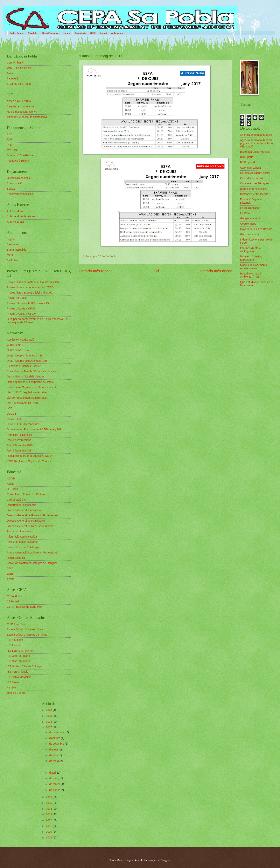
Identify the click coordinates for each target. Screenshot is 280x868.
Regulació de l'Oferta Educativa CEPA (29, 456)
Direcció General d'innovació (24, 510)
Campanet (13, 244)
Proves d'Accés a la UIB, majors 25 (28, 303)
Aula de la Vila (15, 222)
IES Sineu (13, 682)
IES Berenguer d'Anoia (20, 651)
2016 (49, 797)
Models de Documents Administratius (253, 267)
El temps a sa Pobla (19, 84)
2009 (49, 838)
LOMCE (12, 414)
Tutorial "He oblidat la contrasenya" (28, 117)
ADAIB (11, 479)
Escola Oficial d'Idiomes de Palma (27, 635)
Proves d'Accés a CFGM (21, 314)
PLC (9, 145)
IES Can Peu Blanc (18, 656)
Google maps (248, 224)
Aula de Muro (15, 211)
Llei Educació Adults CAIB (22, 403)
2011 (49, 826)
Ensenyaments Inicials (20, 194)
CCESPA (12, 150)
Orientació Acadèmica (20, 156)
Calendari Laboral (251, 168)
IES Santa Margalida (19, 677)
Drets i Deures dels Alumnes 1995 (27, 361)
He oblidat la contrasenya (22, 112)
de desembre (57, 732)
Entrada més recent (95, 271)
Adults (10, 484)
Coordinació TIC (16, 500)
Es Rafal (245, 213)
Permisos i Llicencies (19, 435)
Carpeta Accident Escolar (255, 173)
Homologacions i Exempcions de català (30, 382)
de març (54, 778)
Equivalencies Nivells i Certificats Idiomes (31, 371)
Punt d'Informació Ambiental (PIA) (251, 275)
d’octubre (55, 738)
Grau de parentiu (250, 234)
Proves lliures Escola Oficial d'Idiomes (29, 293)
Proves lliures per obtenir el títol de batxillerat (34, 282)
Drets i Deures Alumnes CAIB (24, 356)
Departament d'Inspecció (22, 505)
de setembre (57, 744)
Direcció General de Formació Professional (32, 515)
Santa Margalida (17, 250)
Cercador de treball (252, 178)
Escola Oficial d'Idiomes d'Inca (25, 630)
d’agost (54, 750)
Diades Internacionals (253, 189)
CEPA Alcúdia (15, 596)
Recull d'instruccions (19, 440)
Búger (10, 239)
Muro (10, 255)
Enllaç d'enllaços (250, 208)
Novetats (32, 33)
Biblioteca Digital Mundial (255, 152)
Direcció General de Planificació (26, 521)
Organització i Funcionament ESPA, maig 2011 (35, 429)
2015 (49, 803)
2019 (49, 716)
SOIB (93, 33)
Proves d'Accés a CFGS (21, 309)
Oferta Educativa (50, 33)
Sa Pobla (12, 260)
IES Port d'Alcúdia (18, 672)
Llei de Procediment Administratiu (27, 398)
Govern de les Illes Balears (256, 229)
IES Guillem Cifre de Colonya (24, 666)
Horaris (67, 33)
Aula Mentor (117, 33)
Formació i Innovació (19, 531)
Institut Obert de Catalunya (23, 547)
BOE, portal (247, 157)
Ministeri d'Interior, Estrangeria (251, 258)
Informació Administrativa (22, 537)
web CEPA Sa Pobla (19, 68)
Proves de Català (17, 298)
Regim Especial (16, 558)
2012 (49, 820)
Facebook (13, 79)
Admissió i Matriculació (20, 340)
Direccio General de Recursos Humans (30, 526)
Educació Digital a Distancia (251, 201)
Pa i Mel (12, 688)
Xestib (10, 579)
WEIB (10, 574)
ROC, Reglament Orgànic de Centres (29, 461)
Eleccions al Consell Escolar (24, 366)
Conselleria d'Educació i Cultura (26, 494)
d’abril (53, 773)
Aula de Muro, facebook (21, 217)
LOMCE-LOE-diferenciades (23, 424)
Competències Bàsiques (255, 183)
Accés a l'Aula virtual (19, 101)
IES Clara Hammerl (18, 661)
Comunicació (15, 183)
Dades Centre (17, 33)
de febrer (55, 784)
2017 (49, 727)
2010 (49, 832)
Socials (11, 189)
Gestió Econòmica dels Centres (26, 377)
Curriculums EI (16, 345)
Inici (156, 271)
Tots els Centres (16, 693)
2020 (49, 710)
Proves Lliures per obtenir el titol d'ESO (30, 287)
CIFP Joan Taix (16, 624)
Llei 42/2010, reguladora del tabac (27, 393)
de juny (54, 755)
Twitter (11, 73)
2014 (49, 809)
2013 (49, 814)
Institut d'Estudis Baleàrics (22, 542)
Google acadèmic (251, 218)
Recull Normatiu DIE (19, 451)
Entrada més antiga (216, 271)
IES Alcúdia (14, 645)
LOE (10, 408)
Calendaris (80, 33)
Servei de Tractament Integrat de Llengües (32, 563)
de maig (54, 761)
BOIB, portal (247, 163)
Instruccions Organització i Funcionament (31, 387)
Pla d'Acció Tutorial (18, 161)
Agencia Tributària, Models (256, 135)
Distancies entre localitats (255, 194)
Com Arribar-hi (15, 63)
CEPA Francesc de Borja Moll (24, 607)
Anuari (104, 33)
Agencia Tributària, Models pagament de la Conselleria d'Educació (256, 143)
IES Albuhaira (15, 640)
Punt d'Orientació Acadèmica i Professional (32, 553)
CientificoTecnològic (19, 178)
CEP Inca (12, 489)
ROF (10, 140)
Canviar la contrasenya (21, 107)
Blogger (165, 860)
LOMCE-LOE (15, 419)
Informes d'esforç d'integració (250, 250)
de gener (55, 790)
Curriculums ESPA (18, 350)
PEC (10, 134)
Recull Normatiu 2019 (20, 445)
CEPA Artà (13, 602)
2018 (49, 722)
